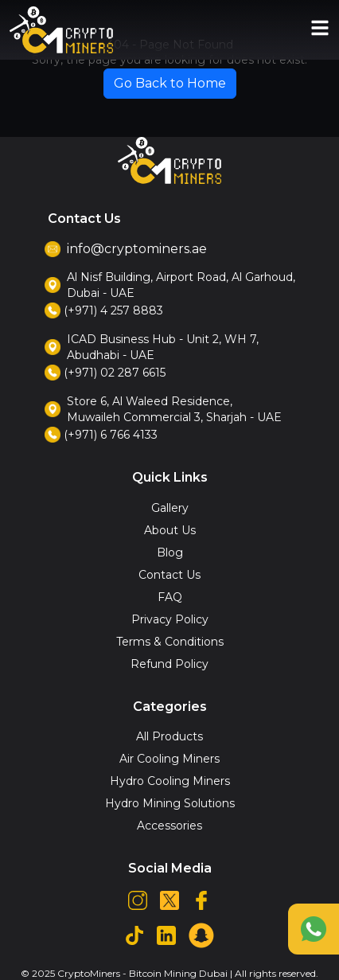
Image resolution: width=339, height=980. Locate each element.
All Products (169, 736)
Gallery (170, 508)
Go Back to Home (170, 83)
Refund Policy (169, 664)
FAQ (170, 597)
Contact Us (169, 575)
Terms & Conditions (170, 642)
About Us (170, 530)
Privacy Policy (170, 619)
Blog (170, 552)
